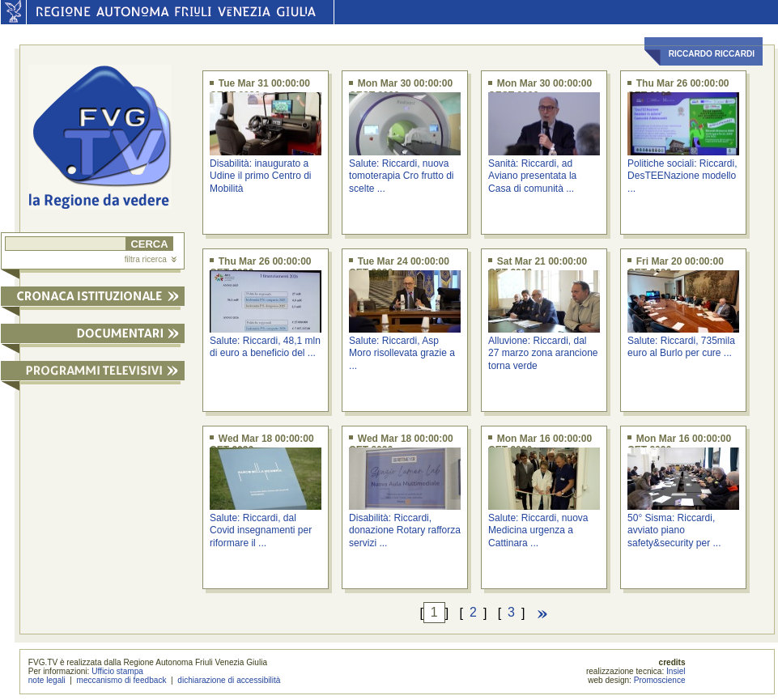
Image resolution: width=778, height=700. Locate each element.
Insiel (676, 671)
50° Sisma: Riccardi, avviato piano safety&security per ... (674, 530)
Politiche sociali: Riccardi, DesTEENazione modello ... (682, 176)
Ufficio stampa (117, 671)
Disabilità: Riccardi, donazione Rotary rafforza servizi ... (405, 530)
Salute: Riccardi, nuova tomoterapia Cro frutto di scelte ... (401, 176)
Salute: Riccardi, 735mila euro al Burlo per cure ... (681, 347)
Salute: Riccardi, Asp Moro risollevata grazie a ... (402, 353)
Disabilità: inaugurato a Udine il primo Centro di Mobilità (260, 176)
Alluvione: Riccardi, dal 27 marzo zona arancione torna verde (543, 353)
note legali (47, 680)
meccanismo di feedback (122, 680)
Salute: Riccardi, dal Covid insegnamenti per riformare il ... (261, 530)
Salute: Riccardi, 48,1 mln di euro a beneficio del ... (265, 347)
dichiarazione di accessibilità (229, 680)
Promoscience (660, 680)
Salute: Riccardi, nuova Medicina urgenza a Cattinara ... (538, 530)
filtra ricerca (151, 259)
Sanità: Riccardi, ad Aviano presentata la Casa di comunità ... (532, 176)
